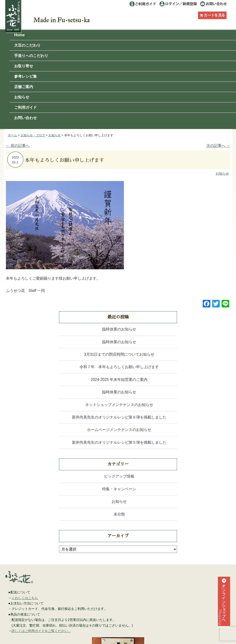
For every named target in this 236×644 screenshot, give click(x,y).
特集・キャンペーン (119, 489)
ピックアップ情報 (119, 476)
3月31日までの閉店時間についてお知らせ (119, 354)
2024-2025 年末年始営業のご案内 (119, 380)
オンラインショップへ (223, 610)
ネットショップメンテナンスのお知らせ (119, 405)
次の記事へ (218, 146)
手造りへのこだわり (31, 56)
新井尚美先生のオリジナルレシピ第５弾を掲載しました (119, 442)
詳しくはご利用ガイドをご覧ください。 (41, 631)
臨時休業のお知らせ (119, 329)
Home (19, 35)
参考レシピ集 (25, 76)
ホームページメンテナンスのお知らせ (119, 430)
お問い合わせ (213, 4)
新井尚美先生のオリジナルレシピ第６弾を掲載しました (119, 417)
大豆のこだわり (27, 45)
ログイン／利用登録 (178, 4)
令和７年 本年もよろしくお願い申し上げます (119, 367)
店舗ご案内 (24, 87)
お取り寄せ (24, 66)
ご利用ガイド (143, 4)
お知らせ (22, 97)
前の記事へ (18, 146)
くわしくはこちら (25, 598)
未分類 (119, 514)
